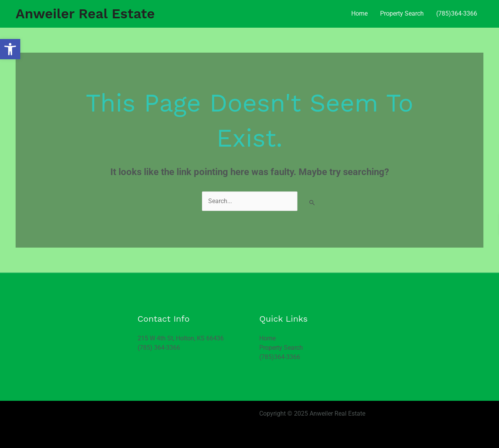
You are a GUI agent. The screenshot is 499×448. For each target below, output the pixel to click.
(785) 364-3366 (159, 348)
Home (359, 13)
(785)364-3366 (457, 13)
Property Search (402, 13)
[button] (10, 49)
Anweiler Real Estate (85, 14)
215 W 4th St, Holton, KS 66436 (181, 338)
